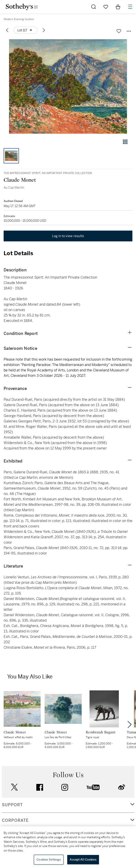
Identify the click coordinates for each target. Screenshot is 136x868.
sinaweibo (122, 787)
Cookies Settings (49, 860)
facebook (40, 787)
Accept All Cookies (83, 860)
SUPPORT (12, 805)
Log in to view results (68, 236)
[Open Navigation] (130, 7)
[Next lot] (44, 30)
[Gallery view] (125, 142)
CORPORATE (15, 820)
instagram (65, 787)
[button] (68, 86)
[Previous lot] (7, 30)
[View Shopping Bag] (118, 7)
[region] (68, 847)
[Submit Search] (94, 7)
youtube (93, 787)
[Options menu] (25, 30)
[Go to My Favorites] (106, 7)
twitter (14, 787)
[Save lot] (119, 31)
